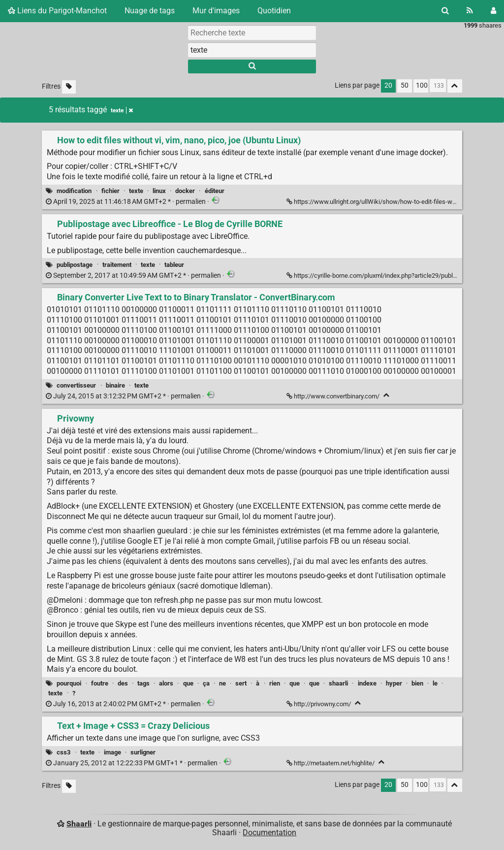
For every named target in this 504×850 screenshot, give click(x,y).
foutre (100, 683)
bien (417, 683)
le (435, 683)
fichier (110, 191)
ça (206, 683)
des (123, 683)
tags (143, 683)
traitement (117, 265)
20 (388, 85)
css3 (63, 752)
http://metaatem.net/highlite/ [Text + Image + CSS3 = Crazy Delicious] (331, 763)
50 (405, 85)
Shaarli (79, 824)
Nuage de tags (150, 11)
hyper (394, 683)
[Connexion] (493, 11)
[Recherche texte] (252, 33)
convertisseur (76, 385)
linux (159, 191)
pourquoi (69, 683)
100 (422, 85)
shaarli (338, 683)
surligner (143, 752)
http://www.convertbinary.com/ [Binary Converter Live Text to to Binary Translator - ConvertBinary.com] (334, 396)
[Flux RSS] (470, 11)
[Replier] (387, 395)
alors (166, 683)
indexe (367, 683)
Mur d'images (216, 11)
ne (222, 683)
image (112, 752)
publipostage (75, 265)
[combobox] (252, 50)
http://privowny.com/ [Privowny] (319, 704)
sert (241, 683)
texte (136, 191)
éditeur (215, 191)
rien (275, 683)
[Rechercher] (445, 11)
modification (74, 191)
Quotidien (274, 11)
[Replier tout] (455, 86)
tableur (174, 265)
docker (185, 191)
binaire (115, 385)
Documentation (269, 833)
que (188, 683)
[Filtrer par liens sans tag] (69, 87)
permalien (126, 202)
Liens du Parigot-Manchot (57, 11)
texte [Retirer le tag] (122, 110)
